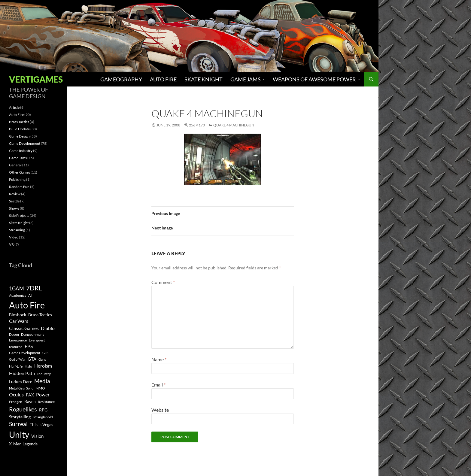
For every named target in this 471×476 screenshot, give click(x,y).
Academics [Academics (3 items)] (18, 295)
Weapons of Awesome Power (314, 79)
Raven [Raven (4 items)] (30, 402)
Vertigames (36, 79)
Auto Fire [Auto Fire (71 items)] (27, 305)
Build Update (19, 129)
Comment (163, 282)
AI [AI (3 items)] (30, 295)
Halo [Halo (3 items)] (28, 366)
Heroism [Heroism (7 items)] (43, 366)
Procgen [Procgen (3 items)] (16, 402)
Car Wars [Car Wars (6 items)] (19, 321)
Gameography (121, 79)
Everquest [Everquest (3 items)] (37, 340)
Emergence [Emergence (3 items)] (18, 340)
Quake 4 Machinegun (234, 125)
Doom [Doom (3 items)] (14, 334)
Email (158, 385)
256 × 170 (197, 125)
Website (160, 410)
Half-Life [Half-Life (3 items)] (16, 366)
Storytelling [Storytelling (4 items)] (20, 417)
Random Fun (19, 187)
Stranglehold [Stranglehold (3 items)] (43, 417)
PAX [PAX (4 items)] (30, 395)
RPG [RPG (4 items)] (43, 410)
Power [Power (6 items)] (43, 395)
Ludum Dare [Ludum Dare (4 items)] (21, 382)
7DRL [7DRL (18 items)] (34, 288)
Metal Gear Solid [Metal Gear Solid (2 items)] (21, 388)
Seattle (14, 201)
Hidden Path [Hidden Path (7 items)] (22, 373)
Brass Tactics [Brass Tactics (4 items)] (40, 315)
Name (159, 359)
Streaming (17, 230)
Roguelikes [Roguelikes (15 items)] (23, 409)
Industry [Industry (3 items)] (44, 374)
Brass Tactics (19, 122)
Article (14, 107)
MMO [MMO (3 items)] (40, 388)
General (15, 165)
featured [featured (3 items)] (16, 347)
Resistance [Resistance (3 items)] (46, 402)
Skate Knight (204, 79)
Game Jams (246, 79)
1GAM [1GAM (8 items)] (17, 288)
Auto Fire (163, 79)
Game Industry (21, 151)
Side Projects (19, 215)
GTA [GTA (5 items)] (32, 359)
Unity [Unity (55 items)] (19, 435)
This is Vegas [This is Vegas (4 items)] (41, 425)
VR (11, 244)
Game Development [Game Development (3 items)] (25, 353)
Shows (14, 208)
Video (14, 237)
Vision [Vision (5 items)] (37, 436)
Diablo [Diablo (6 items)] (48, 328)
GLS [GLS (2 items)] (45, 353)
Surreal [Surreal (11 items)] (18, 424)
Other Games (20, 172)
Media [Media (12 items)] (42, 381)
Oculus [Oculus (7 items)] (16, 394)
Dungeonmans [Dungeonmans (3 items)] (33, 334)
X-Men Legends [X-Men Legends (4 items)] (23, 444)
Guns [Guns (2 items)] (42, 359)
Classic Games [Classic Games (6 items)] (24, 328)
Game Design (19, 136)
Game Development (25, 143)
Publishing (17, 179)
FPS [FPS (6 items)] (29, 346)
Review (15, 194)
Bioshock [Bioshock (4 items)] (18, 315)
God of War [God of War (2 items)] (17, 359)
